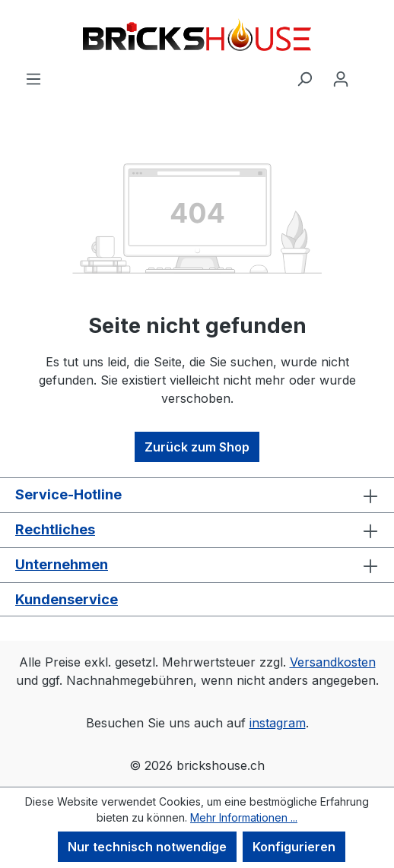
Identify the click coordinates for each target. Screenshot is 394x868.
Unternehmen (62, 564)
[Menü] (33, 78)
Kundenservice (67, 599)
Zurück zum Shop (197, 447)
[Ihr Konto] (341, 78)
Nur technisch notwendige (147, 847)
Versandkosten (333, 662)
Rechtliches (55, 529)
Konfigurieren (294, 847)
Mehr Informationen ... (244, 817)
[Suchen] (304, 78)
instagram (278, 723)
